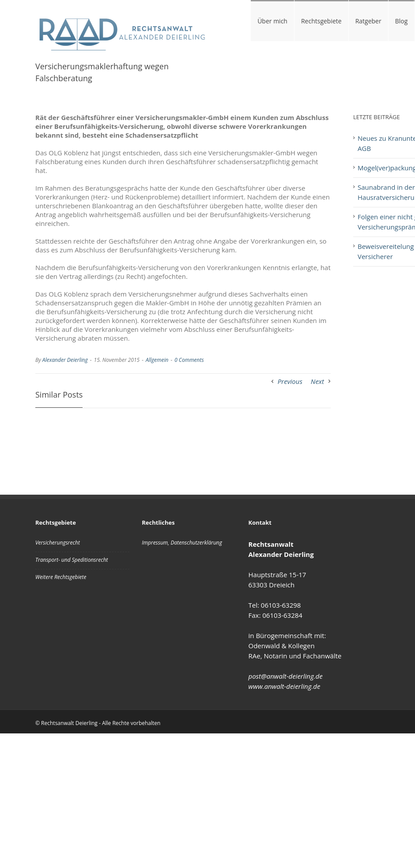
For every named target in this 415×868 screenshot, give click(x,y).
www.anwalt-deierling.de (285, 686)
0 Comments (189, 360)
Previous (290, 381)
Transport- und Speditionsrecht (72, 560)
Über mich (272, 21)
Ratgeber (368, 21)
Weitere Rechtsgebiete (61, 577)
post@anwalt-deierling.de (286, 676)
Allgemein (157, 360)
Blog (402, 21)
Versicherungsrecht (58, 543)
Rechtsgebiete (321, 21)
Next (317, 381)
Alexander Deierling (65, 360)
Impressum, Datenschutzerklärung (182, 543)
